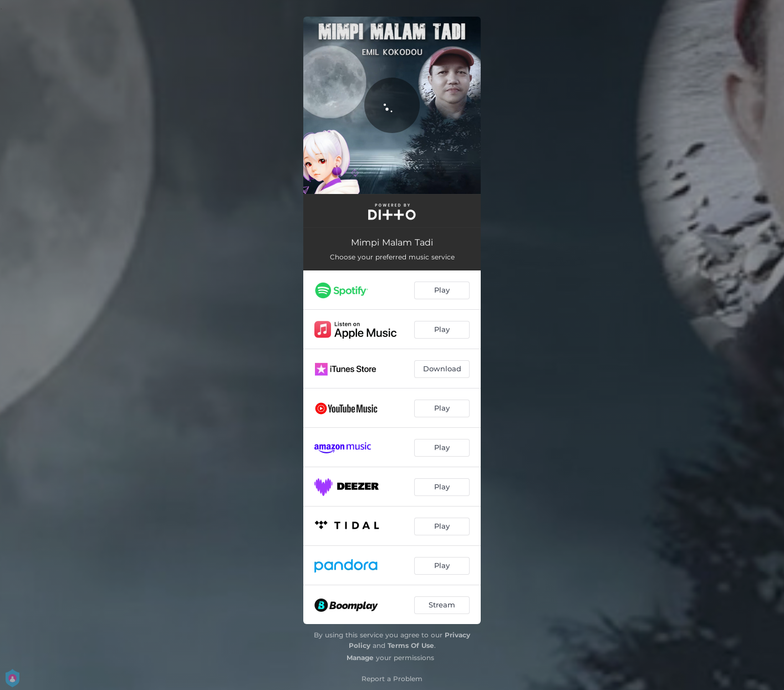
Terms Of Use (411, 645)
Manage (360, 658)
